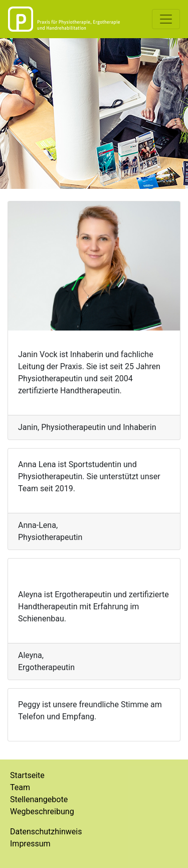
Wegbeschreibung (42, 811)
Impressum (30, 844)
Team (20, 787)
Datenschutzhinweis (46, 832)
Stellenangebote (39, 799)
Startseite (27, 775)
